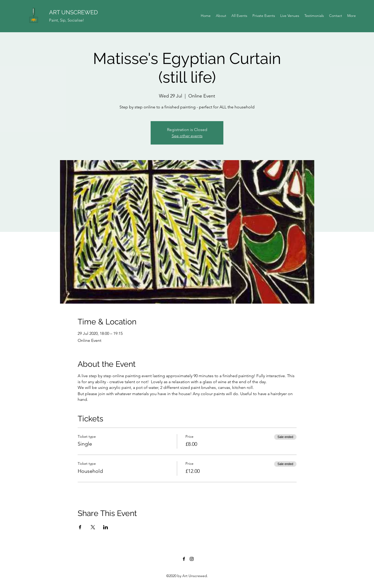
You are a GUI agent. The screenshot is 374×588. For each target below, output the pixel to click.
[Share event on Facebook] (80, 527)
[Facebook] (184, 559)
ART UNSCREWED (74, 12)
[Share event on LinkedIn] (106, 527)
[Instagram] (192, 559)
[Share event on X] (93, 527)
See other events (187, 136)
